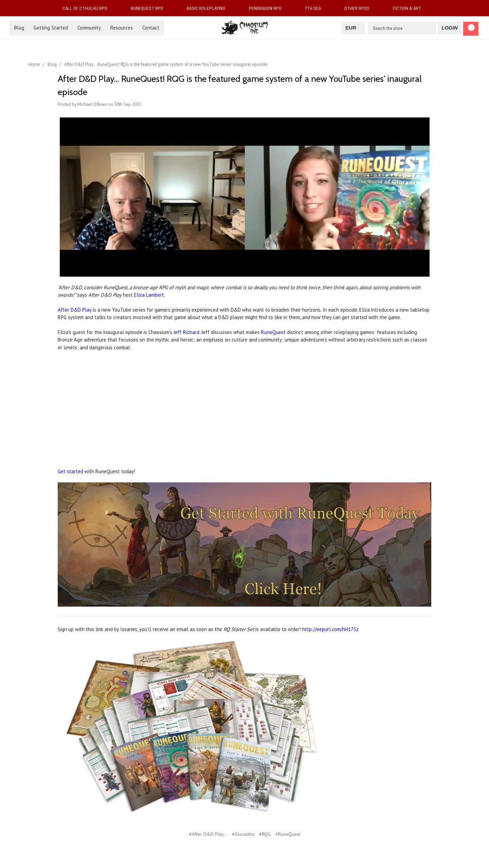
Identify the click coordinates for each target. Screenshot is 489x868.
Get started (70, 471)
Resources (122, 28)
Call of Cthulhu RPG (88, 8)
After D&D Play (75, 310)
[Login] (449, 28)
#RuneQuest (288, 834)
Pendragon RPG (268, 8)
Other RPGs (360, 8)
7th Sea (316, 8)
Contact (151, 28)
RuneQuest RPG (150, 8)
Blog (19, 28)
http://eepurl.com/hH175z (330, 629)
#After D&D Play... (208, 834)
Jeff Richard (186, 332)
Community (89, 28)
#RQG (265, 834)
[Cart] (471, 29)
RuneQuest (273, 332)
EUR (353, 28)
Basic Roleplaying (209, 8)
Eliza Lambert (149, 295)
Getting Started (51, 28)
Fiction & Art (410, 8)
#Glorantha (243, 834)
